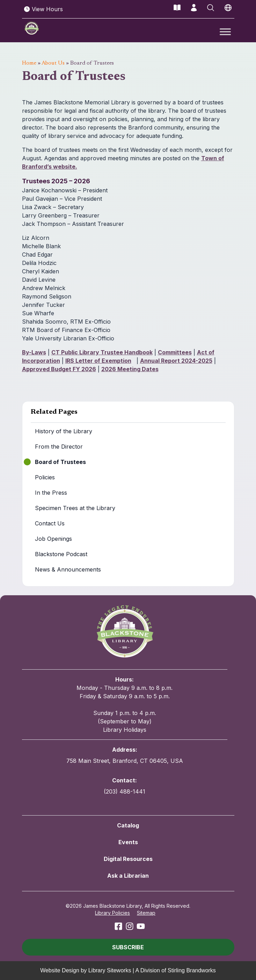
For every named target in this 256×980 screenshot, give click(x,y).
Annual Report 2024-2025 (176, 361)
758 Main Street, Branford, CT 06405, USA (125, 761)
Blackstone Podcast (61, 554)
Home (29, 63)
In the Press (51, 493)
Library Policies (112, 913)
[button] (128, 947)
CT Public (65, 352)
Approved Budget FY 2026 (59, 369)
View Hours (43, 9)
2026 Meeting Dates (130, 369)
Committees (175, 352)
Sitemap (146, 913)
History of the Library (64, 431)
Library (90, 352)
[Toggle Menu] (225, 32)
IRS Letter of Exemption (98, 361)
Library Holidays (125, 730)
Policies (45, 477)
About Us (53, 63)
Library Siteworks (110, 970)
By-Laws (34, 352)
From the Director (59, 447)
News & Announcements (68, 569)
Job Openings (53, 539)
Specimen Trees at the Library (75, 508)
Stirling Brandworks (192, 970)
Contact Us (50, 523)
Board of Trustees (60, 462)
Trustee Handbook (127, 352)
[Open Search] (211, 8)
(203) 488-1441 (125, 791)
